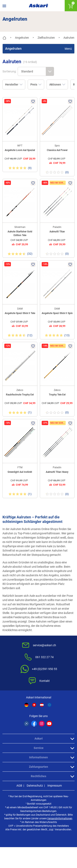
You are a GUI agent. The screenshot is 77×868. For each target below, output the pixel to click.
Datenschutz (35, 786)
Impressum (55, 786)
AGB (19, 786)
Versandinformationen (60, 818)
